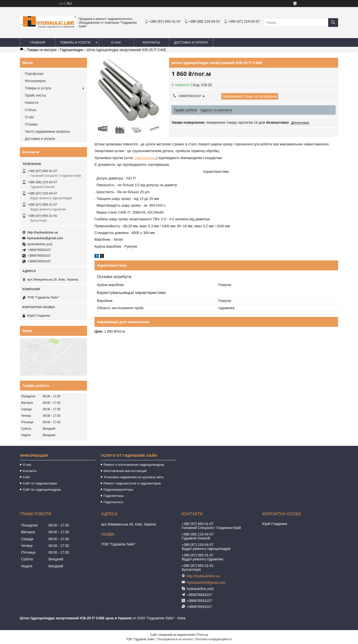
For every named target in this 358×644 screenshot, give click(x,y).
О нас (116, 42)
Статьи (30, 110)
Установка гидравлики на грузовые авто (133, 477)
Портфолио (34, 74)
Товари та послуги (42, 50)
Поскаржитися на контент (175, 639)
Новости (32, 103)
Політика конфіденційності (214, 639)
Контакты (151, 42)
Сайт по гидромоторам (40, 483)
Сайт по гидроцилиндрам (42, 490)
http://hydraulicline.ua (43, 232)
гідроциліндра (145, 158)
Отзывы (31, 124)
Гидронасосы (113, 502)
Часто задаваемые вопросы (47, 131)
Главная (38, 42)
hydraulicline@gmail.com (45, 238)
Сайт (26, 477)
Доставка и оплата (191, 42)
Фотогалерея (35, 81)
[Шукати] (333, 23)
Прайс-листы (35, 95)
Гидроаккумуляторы (118, 490)
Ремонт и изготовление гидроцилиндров (134, 465)
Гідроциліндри (71, 50)
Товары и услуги (75, 42)
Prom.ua (202, 635)
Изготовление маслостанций (125, 471)
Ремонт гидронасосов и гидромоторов (132, 483)
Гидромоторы (113, 496)
